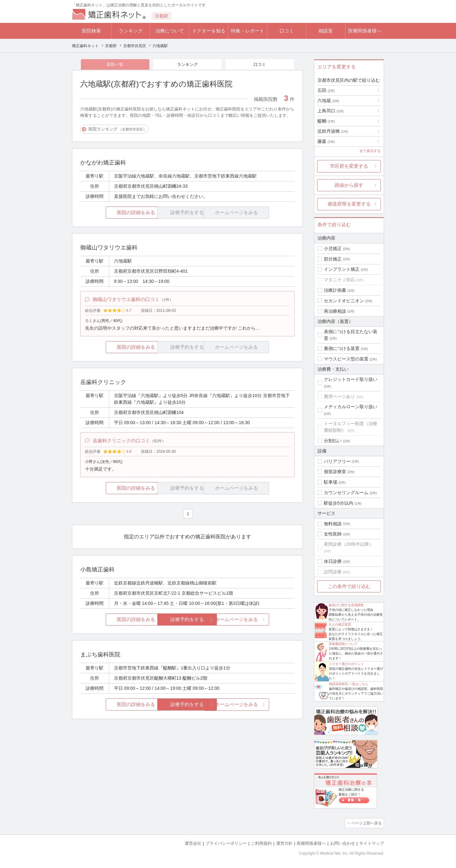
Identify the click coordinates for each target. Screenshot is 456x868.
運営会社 (193, 843)
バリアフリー (337, 461)
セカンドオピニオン (344, 301)
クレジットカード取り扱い (351, 379)
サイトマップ (372, 843)
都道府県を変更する (349, 204)
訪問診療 (333, 572)
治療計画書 (335, 290)
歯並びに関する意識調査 (346, 605)
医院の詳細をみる (116, 213)
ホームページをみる (259, 622)
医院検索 (91, 31)
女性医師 (333, 534)
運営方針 (284, 843)
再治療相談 (335, 311)
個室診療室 (335, 472)
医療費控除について (343, 644)
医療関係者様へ (365, 31)
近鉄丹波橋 (333, 131)
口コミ (287, 31)
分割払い (333, 441)
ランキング (131, 31)
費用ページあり (339, 396)
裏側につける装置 (342, 348)
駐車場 (331, 482)
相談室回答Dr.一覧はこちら (349, 684)
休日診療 (333, 561)
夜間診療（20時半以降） (349, 544)
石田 (326, 90)
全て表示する (370, 151)
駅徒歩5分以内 (338, 503)
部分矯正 (333, 259)
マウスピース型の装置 (346, 359)
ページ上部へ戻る (366, 823)
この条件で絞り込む (349, 586)
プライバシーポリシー (226, 843)
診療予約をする (187, 622)
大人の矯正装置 (340, 624)
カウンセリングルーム (346, 493)
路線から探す (349, 185)
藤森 (326, 141)
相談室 (326, 31)
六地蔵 (328, 101)
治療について (170, 31)
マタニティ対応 (339, 280)
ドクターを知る (209, 31)
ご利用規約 (261, 843)
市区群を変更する (349, 166)
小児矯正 (333, 248)
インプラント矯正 (342, 269)
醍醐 (326, 121)
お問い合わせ (343, 843)
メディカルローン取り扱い (351, 407)
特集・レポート (248, 31)
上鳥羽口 (331, 111)
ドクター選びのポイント (346, 664)
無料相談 (333, 524)
